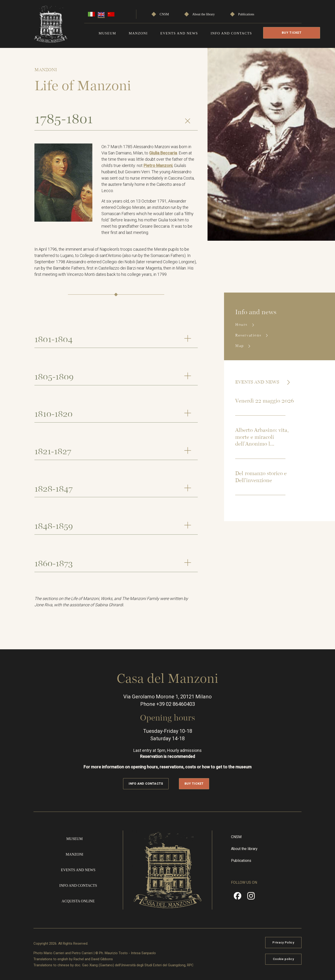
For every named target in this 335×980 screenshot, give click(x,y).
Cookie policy (283, 959)
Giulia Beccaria (163, 153)
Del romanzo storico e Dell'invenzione (261, 477)
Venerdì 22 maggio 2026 (265, 401)
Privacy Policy (283, 942)
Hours (242, 325)
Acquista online (78, 901)
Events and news (179, 33)
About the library (204, 14)
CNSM (164, 14)
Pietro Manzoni (158, 165)
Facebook (238, 897)
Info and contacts (231, 33)
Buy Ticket (292, 33)
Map (240, 346)
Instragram (251, 897)
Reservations (249, 335)
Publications (246, 14)
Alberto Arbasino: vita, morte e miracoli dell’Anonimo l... (262, 437)
